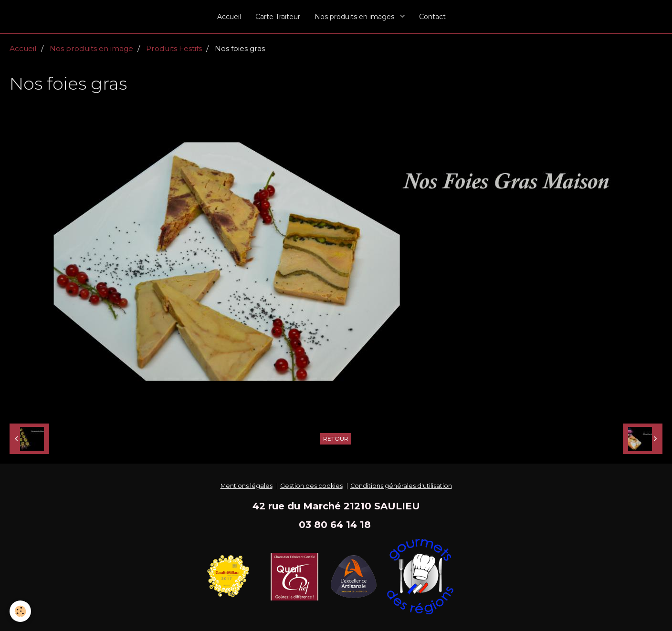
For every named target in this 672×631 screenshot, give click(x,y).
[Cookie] (20, 611)
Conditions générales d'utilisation (401, 486)
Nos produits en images (355, 17)
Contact (432, 17)
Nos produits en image (91, 48)
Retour (336, 439)
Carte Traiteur (278, 17)
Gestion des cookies (311, 486)
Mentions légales (247, 486)
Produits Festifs (174, 48)
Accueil (229, 17)
